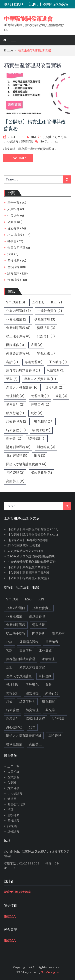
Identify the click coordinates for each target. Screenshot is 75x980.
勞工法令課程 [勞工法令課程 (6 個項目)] (18, 336)
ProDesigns (50, 972)
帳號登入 (10, 916)
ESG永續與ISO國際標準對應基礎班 (31, 556)
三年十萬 (13, 203)
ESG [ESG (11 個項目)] (38, 302)
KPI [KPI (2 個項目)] (56, 302)
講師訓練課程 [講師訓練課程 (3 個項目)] (18, 447)
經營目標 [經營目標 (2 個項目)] (40, 405)
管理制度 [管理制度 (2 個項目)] (15, 396)
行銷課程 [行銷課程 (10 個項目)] (16, 430)
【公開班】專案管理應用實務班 (28, 573)
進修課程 (13, 280)
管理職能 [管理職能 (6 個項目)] (40, 396)
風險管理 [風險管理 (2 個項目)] (15, 473)
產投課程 (13, 267)
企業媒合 (13, 216)
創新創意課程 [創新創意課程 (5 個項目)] (18, 328)
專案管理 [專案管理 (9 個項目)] (33, 362)
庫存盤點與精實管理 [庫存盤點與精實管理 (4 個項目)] (23, 371)
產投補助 (13, 261)
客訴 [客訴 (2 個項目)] (12, 362)
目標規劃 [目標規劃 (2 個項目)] (54, 388)
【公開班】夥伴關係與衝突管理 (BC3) (33, 529)
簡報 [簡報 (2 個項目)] (61, 396)
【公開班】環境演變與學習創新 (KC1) (33, 535)
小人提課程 (11, 141)
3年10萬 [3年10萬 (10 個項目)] (15, 302)
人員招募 (13, 209)
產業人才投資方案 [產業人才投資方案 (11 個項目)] (40, 379)
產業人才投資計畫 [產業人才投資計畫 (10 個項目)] (22, 388)
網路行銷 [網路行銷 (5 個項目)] (15, 413)
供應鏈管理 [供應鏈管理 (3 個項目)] (45, 319)
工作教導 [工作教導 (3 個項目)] (58, 362)
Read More (18, 158)
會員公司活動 (16, 248)
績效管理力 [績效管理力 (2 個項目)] (17, 422)
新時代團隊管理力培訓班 (24, 546)
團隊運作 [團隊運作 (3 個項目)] (15, 345)
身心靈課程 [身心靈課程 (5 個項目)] (17, 456)
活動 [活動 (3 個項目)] (12, 379)
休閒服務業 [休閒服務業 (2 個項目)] (17, 319)
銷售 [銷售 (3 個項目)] (39, 456)
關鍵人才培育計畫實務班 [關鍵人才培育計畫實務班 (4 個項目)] (26, 464)
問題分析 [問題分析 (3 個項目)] (46, 336)
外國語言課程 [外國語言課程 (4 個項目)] (18, 353)
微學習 (12, 241)
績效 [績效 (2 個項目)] (36, 413)
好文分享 (61, 137)
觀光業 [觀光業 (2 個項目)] (14, 439)
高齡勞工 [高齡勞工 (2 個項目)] (15, 481)
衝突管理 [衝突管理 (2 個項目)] (41, 430)
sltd (33, 137)
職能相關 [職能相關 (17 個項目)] (44, 422)
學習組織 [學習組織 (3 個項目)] (46, 353)
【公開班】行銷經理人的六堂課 (28, 578)
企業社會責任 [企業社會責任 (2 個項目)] (50, 311)
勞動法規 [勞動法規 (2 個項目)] (46, 328)
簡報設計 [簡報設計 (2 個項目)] (15, 405)
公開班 (47, 137)
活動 (10, 254)
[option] (49, 4)
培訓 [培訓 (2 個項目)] (36, 345)
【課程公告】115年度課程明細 (28, 540)
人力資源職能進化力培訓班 (25, 551)
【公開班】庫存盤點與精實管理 (28, 567)
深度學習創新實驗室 (17, 892)
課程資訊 (27, 141)
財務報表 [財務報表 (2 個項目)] (46, 447)
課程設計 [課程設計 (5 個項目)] (37, 439)
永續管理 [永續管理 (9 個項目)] (55, 371)
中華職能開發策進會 (28, 19)
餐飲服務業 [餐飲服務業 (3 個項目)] (41, 473)
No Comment (49, 141)
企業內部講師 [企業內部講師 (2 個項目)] (18, 311)
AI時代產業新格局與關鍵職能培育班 (32, 562)
